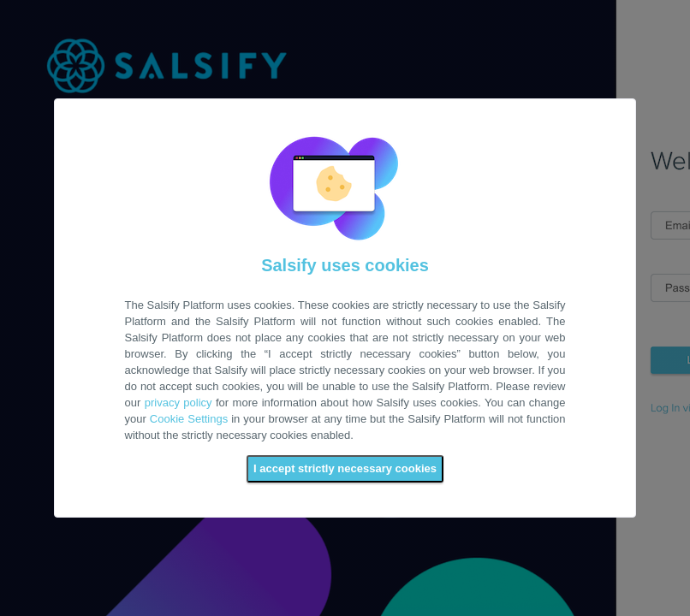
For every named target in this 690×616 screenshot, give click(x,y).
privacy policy (178, 403)
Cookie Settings (189, 419)
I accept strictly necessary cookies (345, 468)
